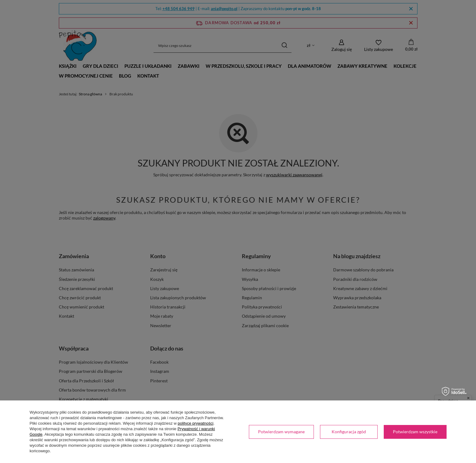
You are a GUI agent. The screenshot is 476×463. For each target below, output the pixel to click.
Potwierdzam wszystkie (415, 432)
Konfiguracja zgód (349, 432)
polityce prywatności (196, 423)
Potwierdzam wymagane (281, 432)
